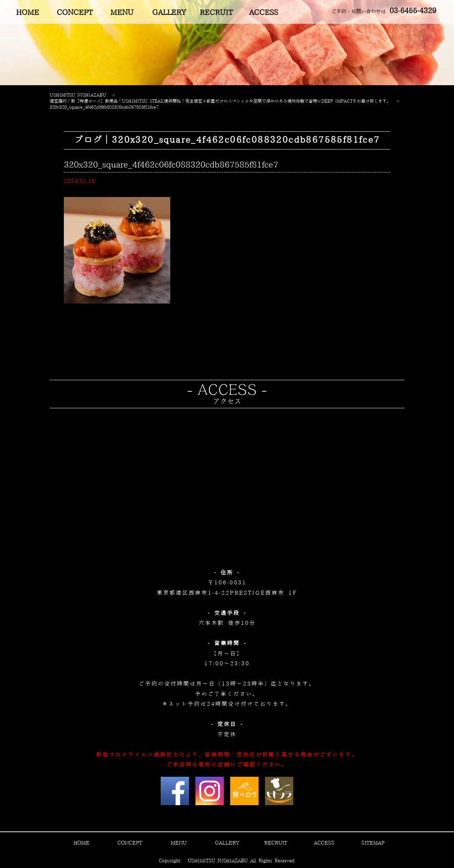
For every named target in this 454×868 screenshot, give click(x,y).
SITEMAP (373, 843)
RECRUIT (216, 13)
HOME (27, 13)
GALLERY (169, 13)
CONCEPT (75, 13)
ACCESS (264, 13)
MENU (122, 13)
